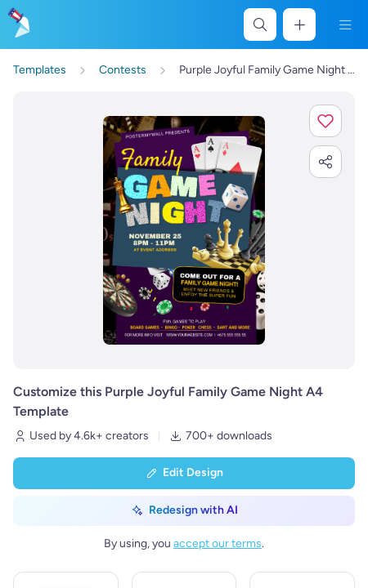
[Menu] (345, 24)
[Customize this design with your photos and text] (184, 230)
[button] (325, 121)
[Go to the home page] (18, 24)
